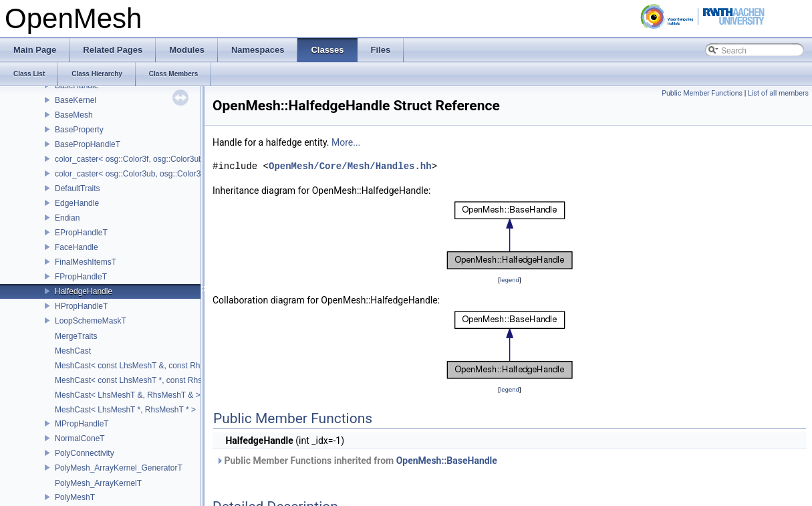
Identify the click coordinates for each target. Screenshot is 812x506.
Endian (67, 218)
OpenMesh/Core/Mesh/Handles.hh (350, 166)
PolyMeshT (75, 497)
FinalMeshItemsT (86, 262)
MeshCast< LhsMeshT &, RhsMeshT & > (128, 395)
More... (346, 142)
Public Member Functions (702, 93)
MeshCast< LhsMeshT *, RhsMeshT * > (125, 410)
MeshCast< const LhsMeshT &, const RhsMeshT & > (149, 366)
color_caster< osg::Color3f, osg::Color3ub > (132, 159)
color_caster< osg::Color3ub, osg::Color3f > (132, 174)
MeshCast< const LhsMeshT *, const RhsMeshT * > (147, 380)
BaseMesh (74, 115)
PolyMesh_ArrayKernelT (98, 483)
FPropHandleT (81, 277)
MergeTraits (76, 336)
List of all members (778, 93)
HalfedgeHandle (84, 291)
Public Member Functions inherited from (357, 461)
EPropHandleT (81, 233)
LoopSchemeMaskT (91, 321)
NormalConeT (80, 438)
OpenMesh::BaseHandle (447, 461)
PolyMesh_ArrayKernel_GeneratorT (119, 468)
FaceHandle (77, 247)
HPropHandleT (81, 306)
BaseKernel (76, 100)
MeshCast (73, 351)
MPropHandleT (82, 424)
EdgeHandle (77, 203)
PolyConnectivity (85, 453)
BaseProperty (79, 130)
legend (510, 280)
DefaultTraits (78, 188)
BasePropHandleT (88, 144)
